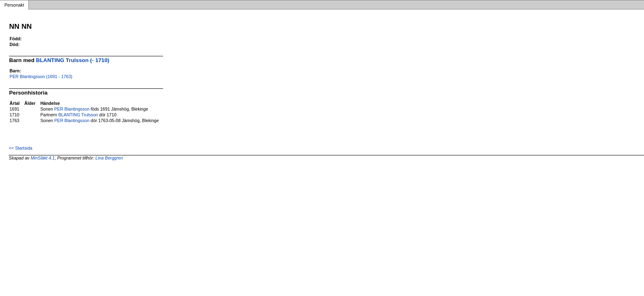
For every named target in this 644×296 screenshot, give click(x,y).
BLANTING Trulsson (78, 115)
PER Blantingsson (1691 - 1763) (41, 76)
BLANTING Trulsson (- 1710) (73, 60)
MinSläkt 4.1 (43, 158)
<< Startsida (20, 148)
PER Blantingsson (72, 109)
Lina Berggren (109, 158)
